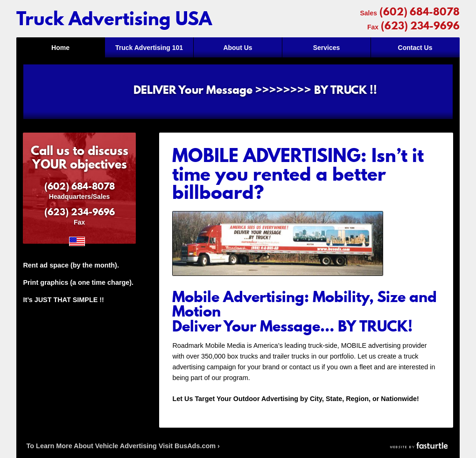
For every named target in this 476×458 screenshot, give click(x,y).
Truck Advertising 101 (149, 48)
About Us (238, 48)
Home (60, 48)
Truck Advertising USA (114, 19)
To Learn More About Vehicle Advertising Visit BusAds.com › (123, 446)
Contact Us (415, 48)
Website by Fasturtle (420, 446)
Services (327, 48)
